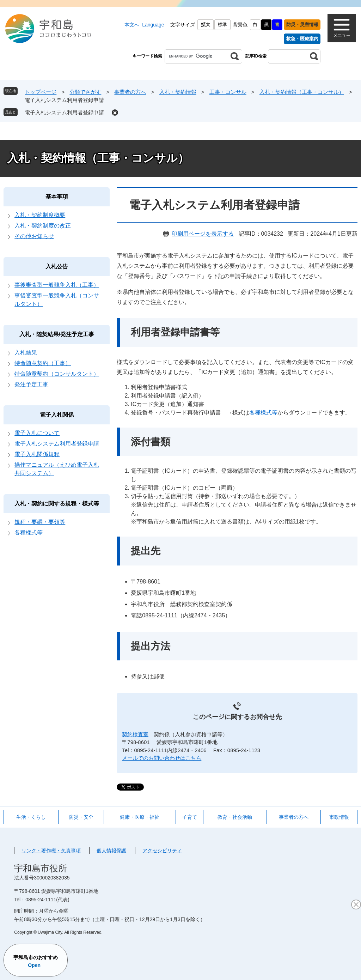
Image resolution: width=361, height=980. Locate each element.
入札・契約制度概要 (40, 215)
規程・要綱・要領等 (40, 522)
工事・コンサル (228, 92)
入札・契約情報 (178, 92)
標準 (222, 25)
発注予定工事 (31, 384)
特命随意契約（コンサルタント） (57, 374)
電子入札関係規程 (37, 454)
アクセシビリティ (162, 851)
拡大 (206, 25)
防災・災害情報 (302, 25)
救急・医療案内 (302, 39)
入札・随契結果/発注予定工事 (57, 334)
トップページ (41, 92)
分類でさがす (85, 92)
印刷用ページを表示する (203, 234)
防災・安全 (81, 817)
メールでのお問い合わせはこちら (162, 758)
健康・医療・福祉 (140, 817)
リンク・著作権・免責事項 (51, 851)
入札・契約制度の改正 (43, 226)
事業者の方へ (130, 92)
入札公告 (57, 267)
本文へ (132, 25)
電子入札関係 (57, 415)
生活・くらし (31, 817)
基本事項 (57, 197)
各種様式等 (263, 413)
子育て (190, 817)
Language (153, 25)
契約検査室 (135, 734)
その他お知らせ (34, 236)
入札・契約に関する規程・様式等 (57, 504)
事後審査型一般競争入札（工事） (57, 285)
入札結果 (26, 353)
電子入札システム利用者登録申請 (64, 112)
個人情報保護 (111, 851)
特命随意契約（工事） (43, 363)
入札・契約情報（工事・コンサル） (302, 92)
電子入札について (37, 433)
